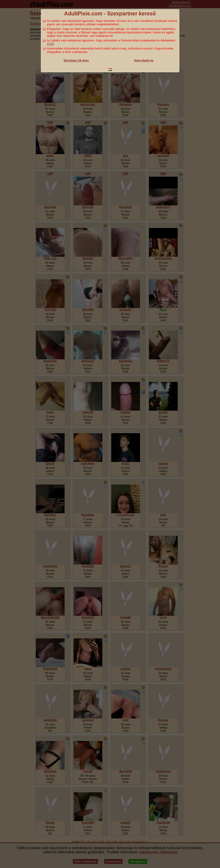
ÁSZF (51, 44)
